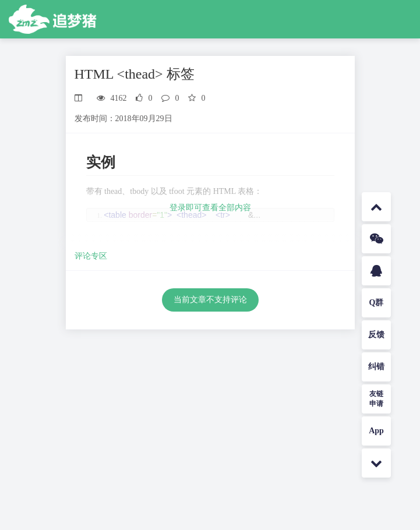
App (376, 431)
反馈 (376, 335)
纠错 (376, 367)
